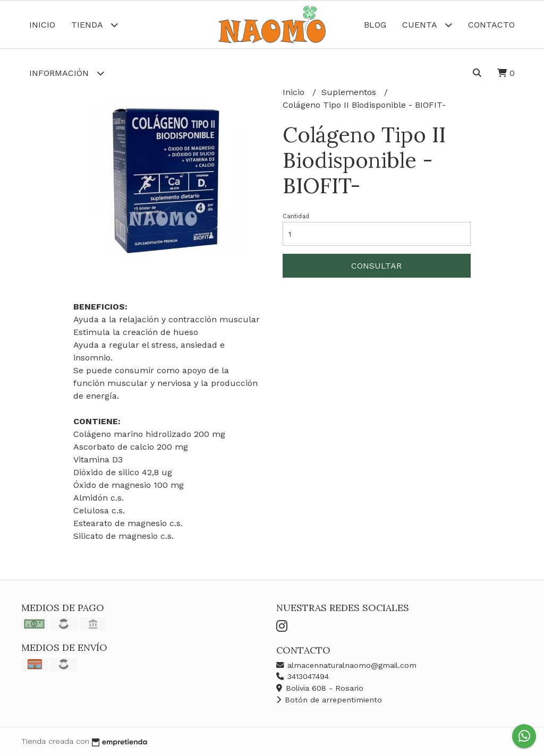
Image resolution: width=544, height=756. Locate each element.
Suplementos (350, 92)
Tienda (95, 25)
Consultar (376, 266)
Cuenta (427, 25)
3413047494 (303, 676)
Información (67, 73)
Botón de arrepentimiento (329, 700)
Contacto (491, 25)
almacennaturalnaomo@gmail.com (346, 665)
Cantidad (296, 216)
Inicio (42, 25)
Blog (375, 25)
